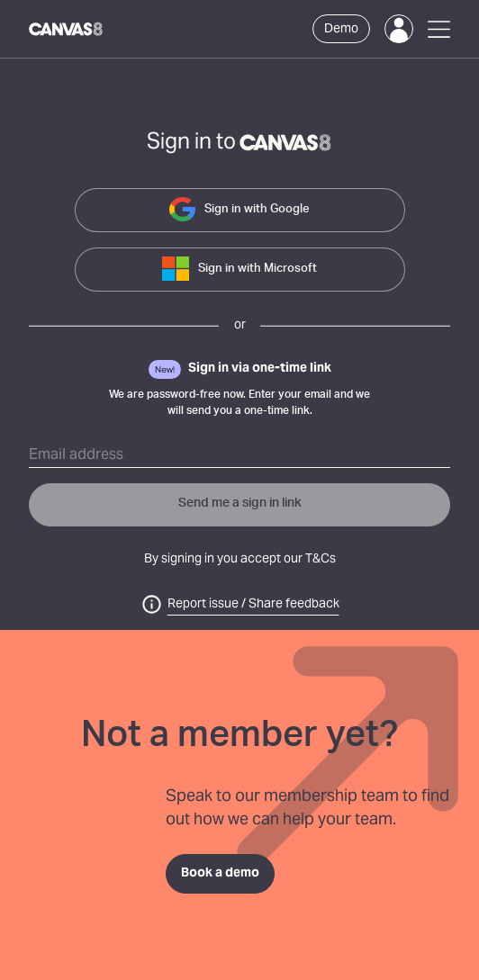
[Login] (399, 29)
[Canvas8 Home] (67, 29)
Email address (76, 455)
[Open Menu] (439, 29)
